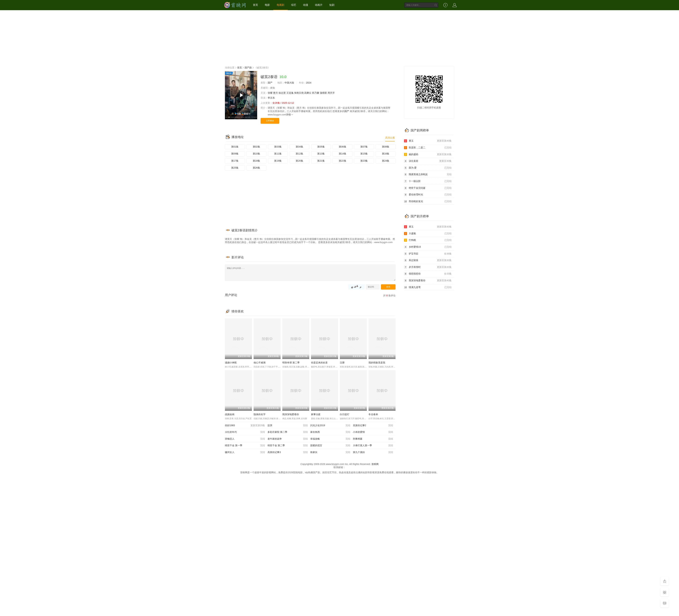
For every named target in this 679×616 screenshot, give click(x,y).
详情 (290, 115)
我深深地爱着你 (291, 414)
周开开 (331, 93)
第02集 (256, 147)
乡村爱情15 (428, 247)
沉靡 (342, 363)
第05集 (321, 147)
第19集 (278, 161)
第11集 (278, 154)
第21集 (321, 161)
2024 (309, 83)
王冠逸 (290, 93)
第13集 (321, 154)
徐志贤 (282, 93)
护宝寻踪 (428, 254)
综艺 (294, 5)
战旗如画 (230, 414)
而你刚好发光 (428, 201)
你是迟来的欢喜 (319, 363)
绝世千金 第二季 (288, 446)
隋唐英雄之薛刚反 (428, 174)
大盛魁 (428, 234)
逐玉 (428, 141)
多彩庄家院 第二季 (288, 432)
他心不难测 (260, 363)
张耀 (270, 93)
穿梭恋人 (245, 439)
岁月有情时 (428, 267)
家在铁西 (330, 432)
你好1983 (245, 426)
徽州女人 (245, 452)
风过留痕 (428, 260)
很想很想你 (428, 274)
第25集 (235, 168)
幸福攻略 (330, 439)
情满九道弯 (428, 287)
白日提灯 (345, 414)
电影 (267, 5)
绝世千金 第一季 (245, 446)
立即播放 (270, 121)
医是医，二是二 (428, 148)
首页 (255, 5)
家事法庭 (316, 414)
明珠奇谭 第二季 (291, 363)
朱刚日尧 (299, 93)
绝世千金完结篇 (428, 188)
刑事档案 (373, 439)
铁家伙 (330, 452)
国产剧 (248, 68)
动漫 (306, 5)
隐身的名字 (260, 414)
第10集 (256, 154)
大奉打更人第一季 (373, 446)
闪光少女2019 (330, 426)
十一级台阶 (428, 181)
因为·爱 (428, 168)
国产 (270, 83)
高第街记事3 (288, 452)
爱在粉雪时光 (428, 195)
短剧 (332, 5)
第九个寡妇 (373, 452)
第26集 (256, 168)
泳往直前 (428, 161)
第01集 (235, 147)
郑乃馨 (316, 93)
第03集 (278, 147)
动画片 (319, 5)
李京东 (271, 98)
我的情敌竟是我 (377, 363)
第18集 (256, 161)
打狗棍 (428, 240)
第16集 (386, 154)
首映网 (375, 464)
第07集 (364, 147)
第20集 (299, 161)
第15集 (364, 154)
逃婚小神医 (231, 363)
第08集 (386, 147)
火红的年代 (245, 432)
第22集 (343, 161)
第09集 (235, 154)
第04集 (299, 147)
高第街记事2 (373, 426)
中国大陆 (289, 83)
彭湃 (288, 426)
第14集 (343, 154)
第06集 (343, 147)
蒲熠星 (323, 93)
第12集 (299, 154)
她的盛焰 (428, 154)
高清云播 (390, 138)
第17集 (235, 161)
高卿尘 (308, 93)
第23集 (364, 161)
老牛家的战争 (288, 439)
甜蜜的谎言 (330, 446)
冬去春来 (373, 414)
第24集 (386, 161)
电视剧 (281, 5)
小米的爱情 (373, 432)
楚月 (276, 93)
